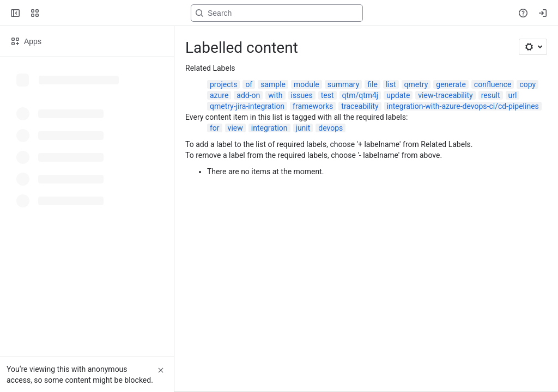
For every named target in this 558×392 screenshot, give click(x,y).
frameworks (313, 106)
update (398, 95)
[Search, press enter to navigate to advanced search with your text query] (277, 13)
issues (302, 95)
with (275, 95)
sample (273, 84)
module (307, 84)
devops (330, 128)
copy (527, 84)
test (327, 95)
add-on (248, 95)
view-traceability (445, 95)
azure (219, 95)
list (391, 84)
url (513, 95)
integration (269, 128)
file (372, 84)
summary (344, 84)
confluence (493, 84)
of (249, 84)
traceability (360, 106)
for (215, 128)
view (235, 128)
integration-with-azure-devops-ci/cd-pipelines (463, 106)
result (491, 95)
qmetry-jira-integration (247, 106)
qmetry (416, 84)
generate (451, 84)
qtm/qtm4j (360, 95)
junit (303, 128)
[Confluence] (50, 13)
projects (223, 84)
